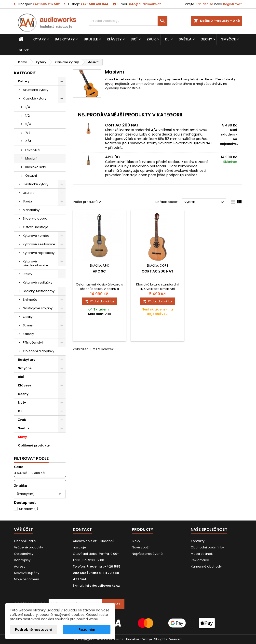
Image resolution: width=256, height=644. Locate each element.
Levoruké (33, 150)
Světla (185, 39)
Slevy (24, 50)
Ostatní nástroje (36, 227)
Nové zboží (141, 547)
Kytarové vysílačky (38, 282)
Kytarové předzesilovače (35, 263)
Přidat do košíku (99, 301)
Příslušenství (33, 342)
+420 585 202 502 (46, 4)
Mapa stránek (202, 554)
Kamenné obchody (206, 566)
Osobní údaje (25, 541)
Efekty (27, 274)
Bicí (134, 39)
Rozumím (87, 630)
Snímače (30, 300)
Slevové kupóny (27, 573)
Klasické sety (36, 167)
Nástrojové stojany (38, 308)
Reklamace (200, 560)
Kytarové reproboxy (39, 253)
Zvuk (151, 39)
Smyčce (228, 39)
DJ (167, 39)
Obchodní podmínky (207, 547)
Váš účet (23, 529)
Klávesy (114, 39)
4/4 (28, 141)
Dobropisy (22, 560)
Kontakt (82, 529)
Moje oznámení (27, 579)
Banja (27, 201)
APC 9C (113, 157)
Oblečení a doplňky (39, 351)
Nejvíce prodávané (147, 554)
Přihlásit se (204, 4)
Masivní (31, 158)
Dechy (206, 39)
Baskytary (65, 39)
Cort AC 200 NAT (122, 125)
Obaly (28, 317)
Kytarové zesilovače (39, 244)
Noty (22, 402)
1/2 (27, 116)
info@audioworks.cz (145, 4)
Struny (28, 325)
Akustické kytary (36, 90)
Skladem (29, 509)
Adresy (20, 566)
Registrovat (232, 4)
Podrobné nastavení (33, 630)
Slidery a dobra (35, 218)
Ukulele (91, 39)
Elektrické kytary (36, 184)
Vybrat (205, 202)
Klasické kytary (35, 98)
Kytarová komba (36, 236)
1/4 (28, 107)
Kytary (39, 39)
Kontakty (198, 541)
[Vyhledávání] (128, 21)
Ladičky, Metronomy (39, 291)
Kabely (28, 334)
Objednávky (24, 554)
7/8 (28, 133)
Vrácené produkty (28, 547)
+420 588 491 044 (94, 4)
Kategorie (25, 73)
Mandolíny (31, 210)
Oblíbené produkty (34, 445)
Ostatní (31, 176)
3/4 (28, 124)
